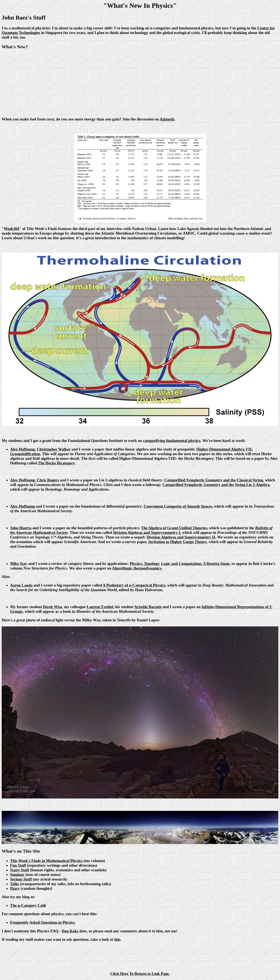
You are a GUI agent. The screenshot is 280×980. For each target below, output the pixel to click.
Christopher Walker (54, 449)
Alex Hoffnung (22, 449)
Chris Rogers (48, 480)
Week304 (11, 229)
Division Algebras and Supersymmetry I (147, 532)
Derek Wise (53, 607)
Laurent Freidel (100, 607)
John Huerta (21, 528)
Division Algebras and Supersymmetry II (181, 537)
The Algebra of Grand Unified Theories (174, 528)
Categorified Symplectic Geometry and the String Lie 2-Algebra (216, 485)
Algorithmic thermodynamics (137, 568)
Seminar (17, 875)
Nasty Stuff (20, 870)
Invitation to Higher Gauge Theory (178, 542)
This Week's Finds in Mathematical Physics (46, 861)
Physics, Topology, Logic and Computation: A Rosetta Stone (180, 564)
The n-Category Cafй (28, 905)
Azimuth (167, 119)
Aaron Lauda (21, 585)
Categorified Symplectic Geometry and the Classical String (214, 480)
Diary (15, 888)
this (117, 939)
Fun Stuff (18, 865)
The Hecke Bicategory (56, 463)
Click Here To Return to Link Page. (140, 974)
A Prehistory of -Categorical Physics (134, 585)
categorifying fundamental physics (172, 441)
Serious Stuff (21, 879)
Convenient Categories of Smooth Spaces (178, 506)
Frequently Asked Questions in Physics (43, 922)
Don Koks (70, 931)
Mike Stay (19, 564)
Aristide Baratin (148, 607)
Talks (15, 884)
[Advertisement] (140, 84)
